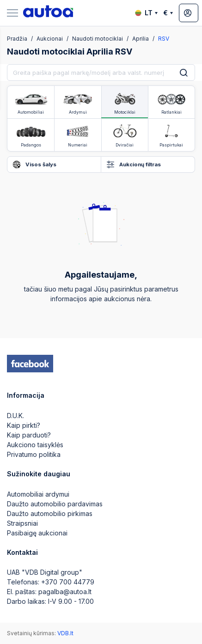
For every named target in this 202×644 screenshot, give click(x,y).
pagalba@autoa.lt (65, 592)
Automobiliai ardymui (38, 494)
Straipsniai (22, 523)
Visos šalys (35, 164)
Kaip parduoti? (29, 435)
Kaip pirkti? (24, 425)
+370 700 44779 (68, 582)
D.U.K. (15, 416)
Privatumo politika (34, 454)
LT (146, 13)
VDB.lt (65, 633)
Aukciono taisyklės (35, 445)
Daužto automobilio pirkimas (50, 513)
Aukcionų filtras (134, 164)
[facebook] (30, 364)
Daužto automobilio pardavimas (55, 504)
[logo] (48, 13)
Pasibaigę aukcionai (37, 533)
